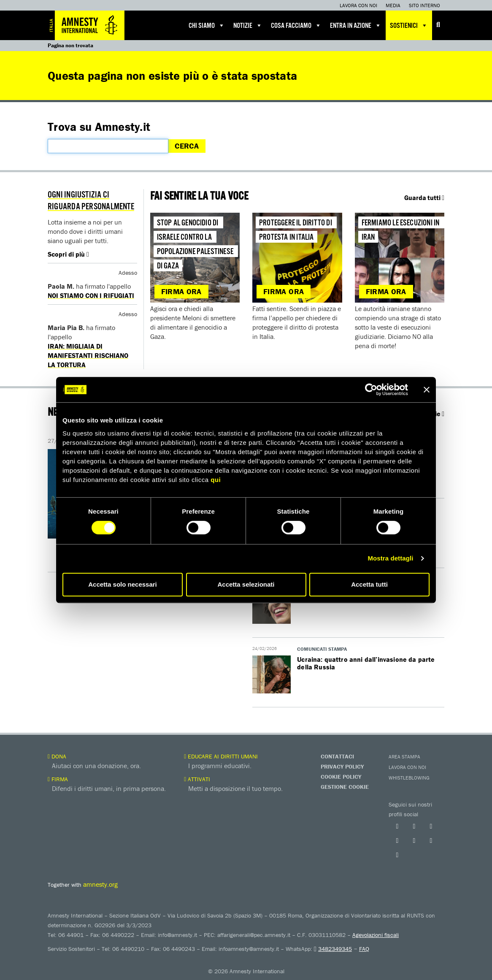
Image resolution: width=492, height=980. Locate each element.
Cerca (187, 146)
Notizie (248, 25)
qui (216, 480)
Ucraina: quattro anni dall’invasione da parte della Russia (366, 663)
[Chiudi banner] (427, 390)
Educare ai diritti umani (221, 756)
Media (393, 5)
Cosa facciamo (296, 25)
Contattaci (337, 756)
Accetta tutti (369, 584)
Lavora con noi (358, 5)
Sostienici (409, 25)
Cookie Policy (341, 777)
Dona (57, 756)
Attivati (197, 779)
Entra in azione (356, 25)
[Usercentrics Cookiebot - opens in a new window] (371, 390)
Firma (58, 779)
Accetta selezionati (246, 584)
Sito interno (424, 5)
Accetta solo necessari (123, 584)
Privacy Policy (342, 766)
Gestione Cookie (345, 787)
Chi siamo (207, 25)
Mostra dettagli (390, 558)
